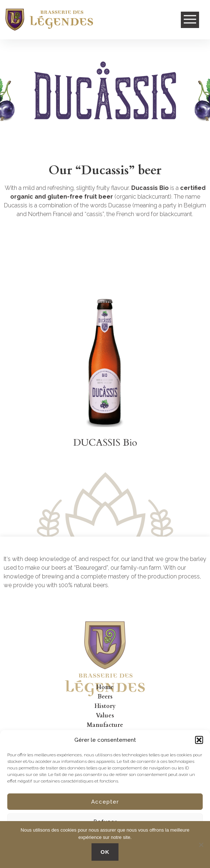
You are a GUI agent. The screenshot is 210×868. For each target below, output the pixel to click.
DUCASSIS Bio (105, 443)
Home (105, 687)
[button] (199, 740)
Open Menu (190, 20)
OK (105, 852)
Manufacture (105, 725)
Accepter (105, 802)
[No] (201, 845)
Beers (105, 697)
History (105, 706)
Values (105, 716)
